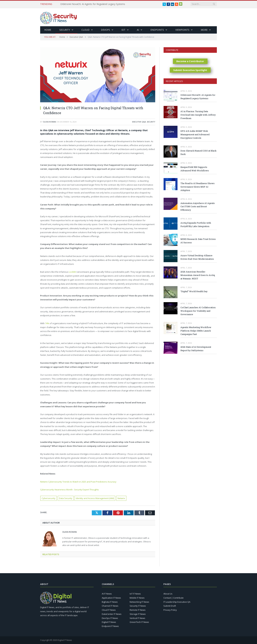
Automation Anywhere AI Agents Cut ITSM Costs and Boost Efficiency (198, 207)
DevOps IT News (110, 618)
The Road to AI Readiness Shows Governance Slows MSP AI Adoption (198, 187)
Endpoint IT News (110, 626)
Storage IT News (138, 614)
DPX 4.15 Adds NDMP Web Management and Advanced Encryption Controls (195, 134)
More (204, 30)
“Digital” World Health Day (194, 291)
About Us (168, 594)
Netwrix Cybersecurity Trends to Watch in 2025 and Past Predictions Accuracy (78, 482)
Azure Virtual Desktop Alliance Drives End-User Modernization (197, 257)
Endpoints (157, 30)
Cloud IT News (109, 610)
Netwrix (121, 498)
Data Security (66, 498)
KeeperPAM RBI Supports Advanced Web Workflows (195, 169)
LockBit (72, 272)
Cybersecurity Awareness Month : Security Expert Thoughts (69, 490)
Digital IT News (109, 622)
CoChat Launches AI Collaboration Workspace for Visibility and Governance (198, 311)
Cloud (85, 30)
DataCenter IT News (112, 614)
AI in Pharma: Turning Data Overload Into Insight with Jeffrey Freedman (198, 115)
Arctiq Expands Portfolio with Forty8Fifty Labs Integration (196, 225)
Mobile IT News (137, 598)
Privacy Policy (170, 610)
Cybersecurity (49, 498)
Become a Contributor (190, 61)
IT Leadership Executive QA (177, 602)
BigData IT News (110, 602)
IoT (123, 30)
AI (138, 30)
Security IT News (138, 606)
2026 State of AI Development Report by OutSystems (196, 349)
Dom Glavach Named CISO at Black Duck (198, 152)
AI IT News (107, 594)
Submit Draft (170, 606)
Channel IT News (110, 606)
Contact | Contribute (173, 598)
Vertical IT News (137, 618)
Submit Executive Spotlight (190, 70)
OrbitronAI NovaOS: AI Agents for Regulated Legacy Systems (93, 4)
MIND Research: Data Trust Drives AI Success (198, 241)
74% (47, 323)
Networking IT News (139, 602)
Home (48, 30)
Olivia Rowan (49, 122)
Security (65, 30)
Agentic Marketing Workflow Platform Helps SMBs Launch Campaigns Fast (196, 331)
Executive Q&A (139, 122)
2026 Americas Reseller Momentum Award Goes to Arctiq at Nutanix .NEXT (198, 275)
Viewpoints (182, 30)
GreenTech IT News (139, 622)
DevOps (105, 30)
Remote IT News (138, 610)
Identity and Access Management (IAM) (95, 498)
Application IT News (111, 598)
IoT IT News (135, 594)
